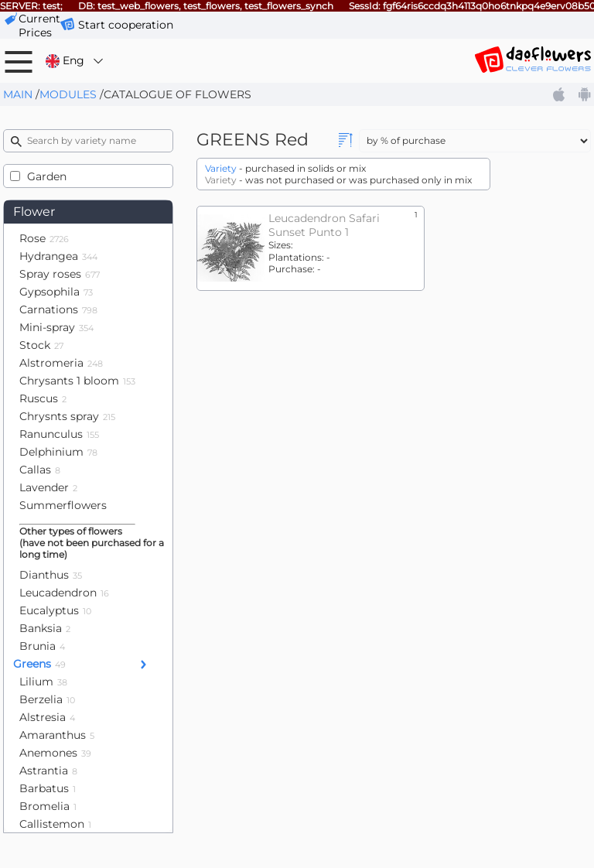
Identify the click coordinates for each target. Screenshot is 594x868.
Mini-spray (56, 327)
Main (18, 94)
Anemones (55, 753)
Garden (47, 176)
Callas (40, 470)
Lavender (48, 487)
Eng (75, 61)
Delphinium (58, 452)
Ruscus (43, 398)
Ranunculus (59, 434)
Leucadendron (64, 593)
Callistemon (55, 824)
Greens (39, 664)
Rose (44, 238)
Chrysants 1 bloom (77, 381)
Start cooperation (126, 25)
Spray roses (60, 274)
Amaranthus (57, 735)
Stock (41, 345)
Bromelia (48, 806)
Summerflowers (63, 505)
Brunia (42, 646)
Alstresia (47, 717)
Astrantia (48, 771)
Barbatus (48, 788)
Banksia (45, 628)
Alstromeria (61, 363)
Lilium (43, 682)
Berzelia (47, 699)
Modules (68, 94)
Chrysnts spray (67, 416)
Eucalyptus (55, 610)
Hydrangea (58, 256)
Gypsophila (56, 292)
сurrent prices (39, 26)
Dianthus (51, 575)
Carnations (58, 309)
